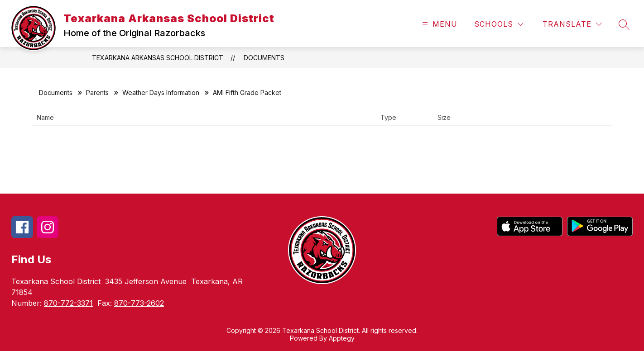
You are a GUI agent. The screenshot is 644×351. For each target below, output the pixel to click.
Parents (97, 92)
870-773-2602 (139, 303)
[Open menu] (439, 24)
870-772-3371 (68, 303)
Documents (264, 58)
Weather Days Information (161, 92)
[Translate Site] (572, 24)
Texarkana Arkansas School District (158, 58)
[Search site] (624, 24)
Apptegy (342, 338)
